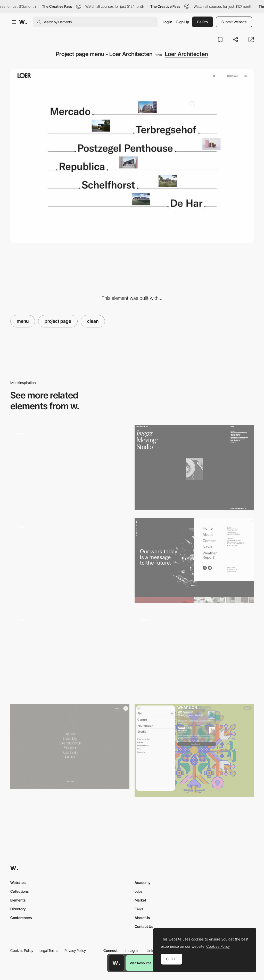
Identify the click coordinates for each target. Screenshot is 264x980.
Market (140, 900)
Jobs (138, 891)
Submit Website (234, 22)
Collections (19, 891)
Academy (143, 883)
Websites (18, 883)
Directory (18, 909)
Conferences (21, 918)
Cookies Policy (22, 950)
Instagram (133, 950)
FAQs (139, 909)
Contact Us (144, 926)
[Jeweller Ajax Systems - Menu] (70, 560)
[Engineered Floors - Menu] (70, 747)
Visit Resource (141, 963)
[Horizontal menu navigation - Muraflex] (194, 654)
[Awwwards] (23, 22)
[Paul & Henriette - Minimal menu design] (194, 467)
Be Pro (203, 22)
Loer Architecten (186, 54)
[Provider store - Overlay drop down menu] (70, 654)
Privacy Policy (75, 950)
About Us (142, 918)
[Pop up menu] (194, 751)
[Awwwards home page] (116, 963)
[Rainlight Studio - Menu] (194, 560)
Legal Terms (49, 950)
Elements (18, 900)
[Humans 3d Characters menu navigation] (70, 467)
